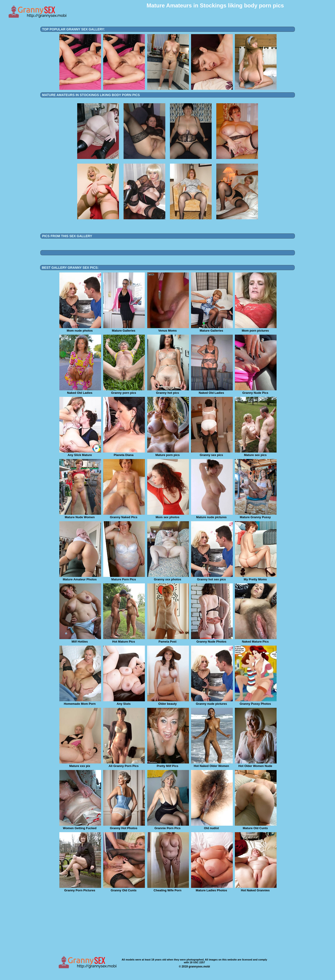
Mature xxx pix (80, 764)
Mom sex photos (168, 516)
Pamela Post (168, 640)
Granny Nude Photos (212, 640)
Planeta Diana (124, 453)
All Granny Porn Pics (124, 764)
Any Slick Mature (80, 453)
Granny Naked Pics (124, 516)
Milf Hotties (80, 640)
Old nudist (212, 827)
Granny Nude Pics (256, 391)
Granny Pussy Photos (256, 702)
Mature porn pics (168, 453)
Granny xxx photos (168, 578)
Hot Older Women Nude (256, 764)
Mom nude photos (80, 329)
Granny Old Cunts (124, 889)
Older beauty (168, 702)
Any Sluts (124, 702)
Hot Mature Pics (124, 640)
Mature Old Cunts (256, 827)
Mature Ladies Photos (212, 889)
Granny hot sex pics (212, 578)
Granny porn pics (124, 391)
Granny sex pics (212, 453)
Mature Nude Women (80, 516)
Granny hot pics (168, 391)
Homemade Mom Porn (80, 702)
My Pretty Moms (256, 578)
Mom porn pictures (256, 329)
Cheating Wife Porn (168, 889)
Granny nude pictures (212, 702)
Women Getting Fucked (80, 827)
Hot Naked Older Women (212, 764)
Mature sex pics (256, 453)
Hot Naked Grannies (256, 889)
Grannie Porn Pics (168, 827)
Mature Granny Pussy (256, 516)
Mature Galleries (124, 329)
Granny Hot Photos (124, 827)
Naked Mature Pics (256, 640)
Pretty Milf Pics (168, 764)
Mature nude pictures (212, 516)
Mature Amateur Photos (80, 578)
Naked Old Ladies (80, 391)
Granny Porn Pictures (80, 889)
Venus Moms (168, 329)
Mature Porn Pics (124, 578)
